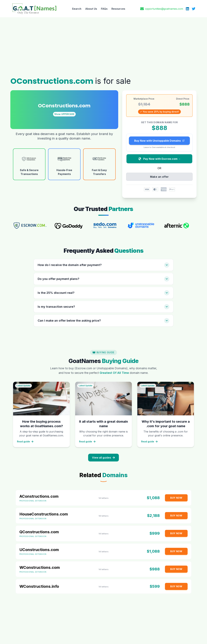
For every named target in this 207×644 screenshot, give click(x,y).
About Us (91, 9)
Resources (118, 9)
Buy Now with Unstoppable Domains (159, 139)
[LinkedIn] (187, 9)
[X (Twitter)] (194, 9)
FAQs (104, 9)
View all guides (103, 456)
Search (77, 9)
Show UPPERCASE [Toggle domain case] (64, 113)
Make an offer (159, 175)
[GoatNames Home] (34, 9)
